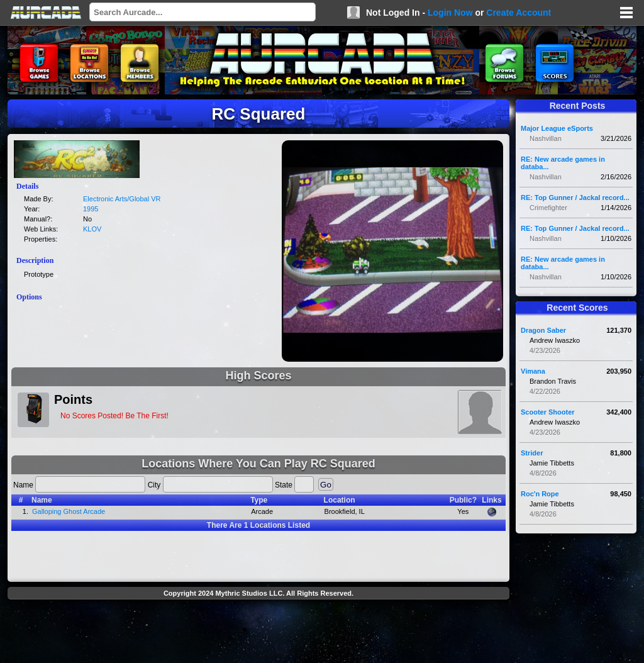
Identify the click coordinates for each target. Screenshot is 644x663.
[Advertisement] (258, 633)
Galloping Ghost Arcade (69, 511)
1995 (91, 209)
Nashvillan (546, 138)
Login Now (450, 13)
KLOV (92, 229)
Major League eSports (557, 128)
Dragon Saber (543, 330)
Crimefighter (548, 208)
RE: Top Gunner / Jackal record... (575, 198)
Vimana (533, 371)
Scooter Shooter (548, 412)
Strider (532, 453)
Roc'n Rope (540, 494)
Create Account (519, 13)
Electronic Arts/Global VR (122, 199)
